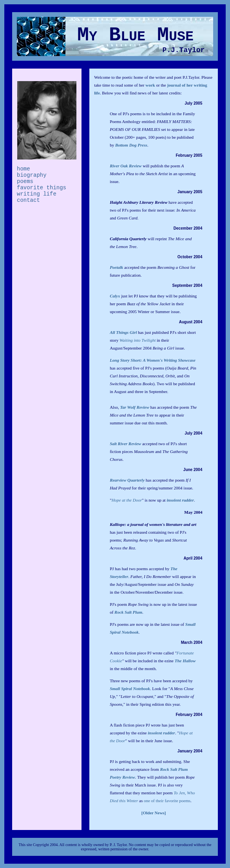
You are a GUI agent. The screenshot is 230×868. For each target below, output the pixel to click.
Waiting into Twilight (138, 340)
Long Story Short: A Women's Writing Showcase (153, 360)
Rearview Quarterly (127, 480)
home (24, 169)
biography (32, 175)
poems (25, 181)
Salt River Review (125, 444)
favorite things (42, 188)
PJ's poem (130, 604)
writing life (37, 194)
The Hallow (185, 661)
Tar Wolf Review (134, 407)
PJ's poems (119, 624)
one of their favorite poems (167, 801)
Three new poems (125, 681)
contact (28, 200)
